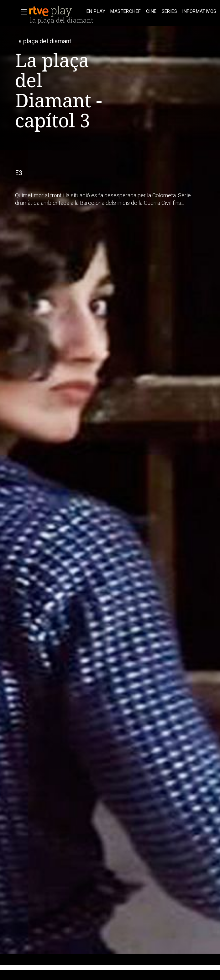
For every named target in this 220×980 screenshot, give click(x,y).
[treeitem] (96, 11)
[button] (22, 12)
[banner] (56, 11)
